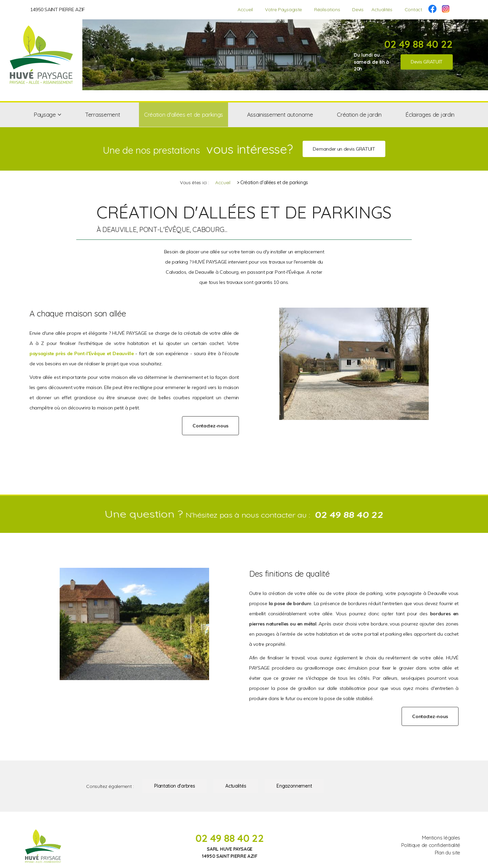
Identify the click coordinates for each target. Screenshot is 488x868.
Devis (358, 9)
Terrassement (103, 114)
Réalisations (327, 9)
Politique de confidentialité (431, 845)
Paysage (45, 114)
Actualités (382, 9)
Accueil (245, 9)
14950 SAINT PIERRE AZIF (58, 9)
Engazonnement (294, 786)
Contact (413, 9)
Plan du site (448, 853)
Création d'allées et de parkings (184, 114)
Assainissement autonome (280, 114)
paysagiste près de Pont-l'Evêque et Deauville (82, 353)
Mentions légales (441, 838)
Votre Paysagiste (283, 9)
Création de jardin (359, 114)
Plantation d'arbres (175, 786)
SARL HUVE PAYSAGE (230, 849)
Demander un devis (344, 149)
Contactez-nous (210, 426)
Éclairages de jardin (430, 114)
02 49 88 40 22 (419, 44)
